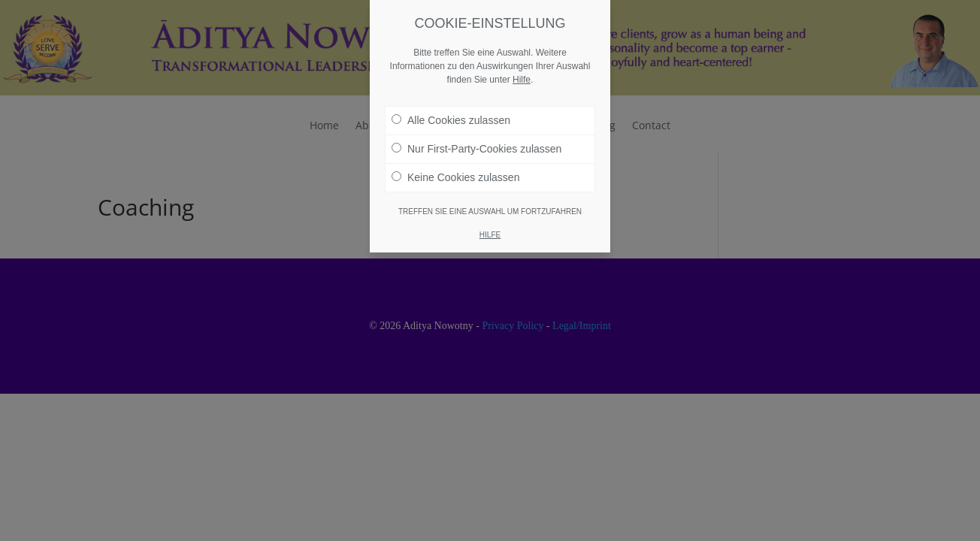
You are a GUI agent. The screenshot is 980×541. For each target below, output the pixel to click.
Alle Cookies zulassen (451, 120)
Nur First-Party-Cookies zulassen (476, 149)
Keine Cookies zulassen (455, 177)
